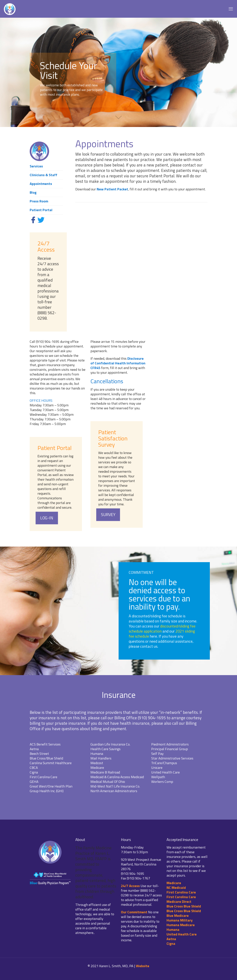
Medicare (174, 883)
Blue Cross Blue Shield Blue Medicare (184, 913)
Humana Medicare (181, 925)
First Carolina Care (181, 892)
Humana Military (180, 920)
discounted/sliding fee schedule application (162, 629)
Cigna (171, 944)
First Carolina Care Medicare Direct (181, 899)
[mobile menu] (231, 9)
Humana (173, 930)
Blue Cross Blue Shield (184, 906)
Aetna (171, 939)
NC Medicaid (176, 888)
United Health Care (182, 934)
